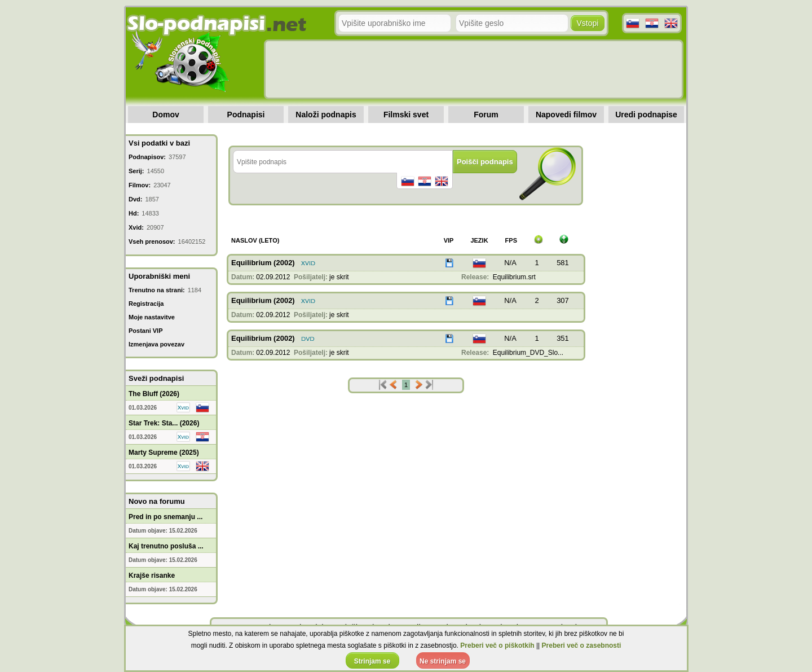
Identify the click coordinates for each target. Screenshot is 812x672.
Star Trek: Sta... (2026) (164, 423)
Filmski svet (406, 115)
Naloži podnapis (326, 115)
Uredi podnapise (646, 115)
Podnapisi (246, 115)
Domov (166, 115)
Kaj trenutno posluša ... (166, 546)
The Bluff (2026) (154, 394)
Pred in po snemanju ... (166, 517)
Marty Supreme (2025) (164, 453)
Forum (486, 115)
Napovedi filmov (566, 115)
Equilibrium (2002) (263, 263)
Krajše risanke (152, 576)
